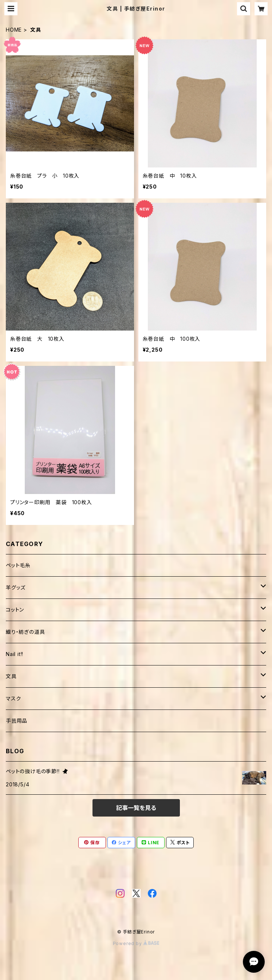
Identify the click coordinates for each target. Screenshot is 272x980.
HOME (14, 30)
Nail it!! (15, 654)
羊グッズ (16, 587)
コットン (15, 610)
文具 (11, 676)
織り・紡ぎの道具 (25, 632)
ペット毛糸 (18, 565)
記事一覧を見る (136, 808)
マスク (13, 698)
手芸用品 (17, 721)
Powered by (136, 943)
